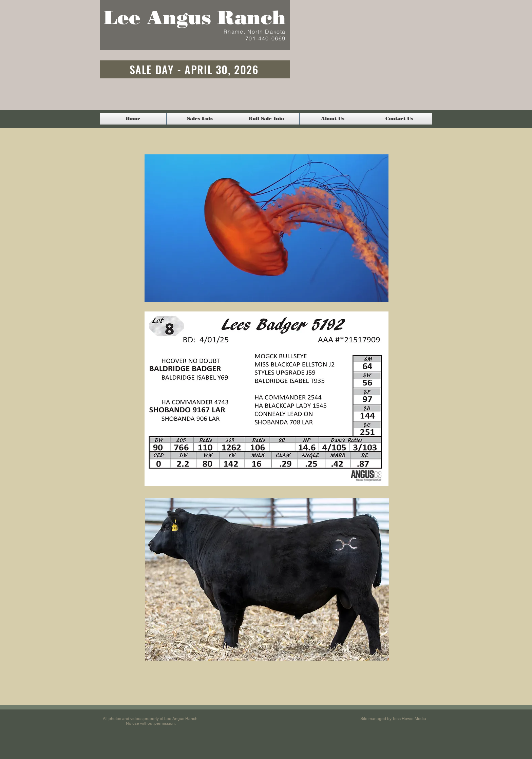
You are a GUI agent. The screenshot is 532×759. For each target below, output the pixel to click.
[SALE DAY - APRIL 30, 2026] (195, 69)
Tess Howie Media (409, 719)
